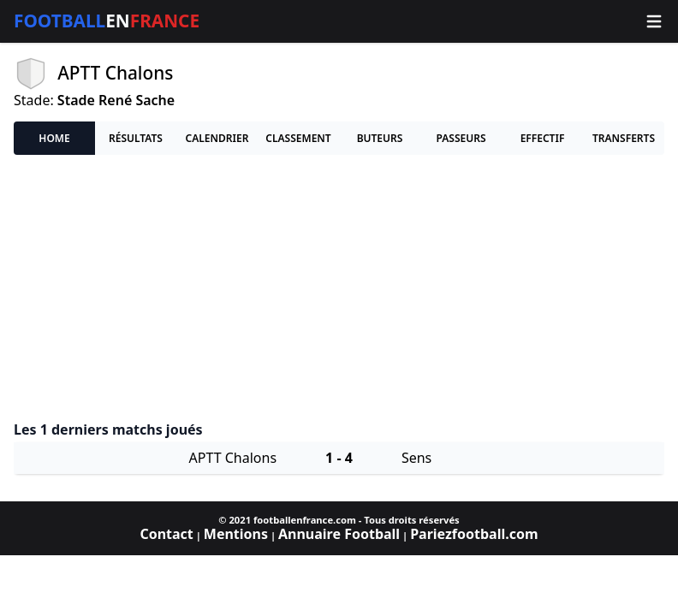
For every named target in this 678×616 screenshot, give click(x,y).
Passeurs (461, 138)
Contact (166, 534)
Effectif (543, 138)
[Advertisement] (339, 288)
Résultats (136, 138)
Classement (298, 138)
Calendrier (217, 138)
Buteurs (380, 138)
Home (54, 138)
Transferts (624, 138)
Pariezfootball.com (474, 534)
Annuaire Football (339, 534)
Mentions (236, 534)
